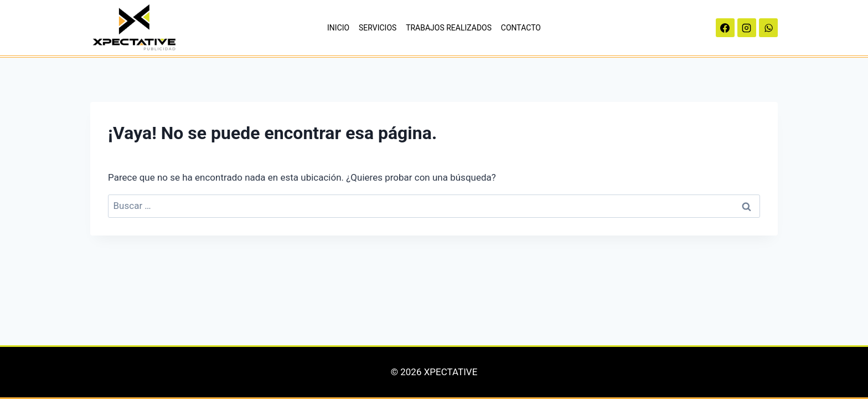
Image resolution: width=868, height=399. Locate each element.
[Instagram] (747, 28)
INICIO (338, 28)
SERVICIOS (378, 28)
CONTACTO (521, 28)
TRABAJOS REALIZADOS (449, 28)
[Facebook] (725, 28)
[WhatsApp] (768, 28)
